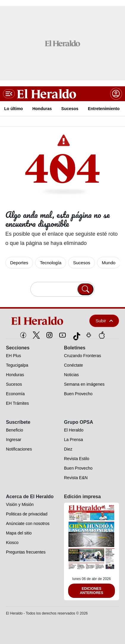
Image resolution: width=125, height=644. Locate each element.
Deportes (19, 263)
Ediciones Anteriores (92, 591)
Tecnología (51, 263)
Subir (104, 321)
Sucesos (82, 263)
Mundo (109, 263)
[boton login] (116, 94)
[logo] (42, 321)
